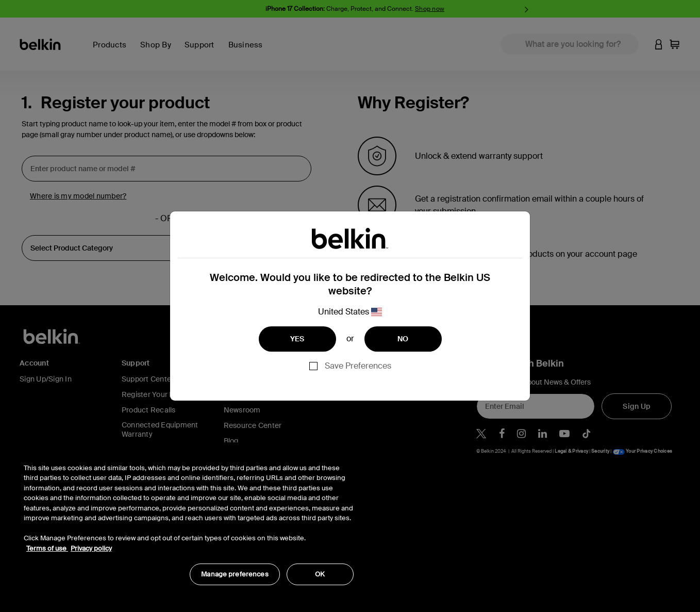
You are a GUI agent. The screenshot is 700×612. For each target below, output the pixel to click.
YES (297, 339)
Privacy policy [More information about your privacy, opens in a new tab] (91, 548)
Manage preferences (235, 574)
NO (403, 339)
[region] (189, 519)
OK (320, 574)
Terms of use (47, 548)
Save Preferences (358, 366)
